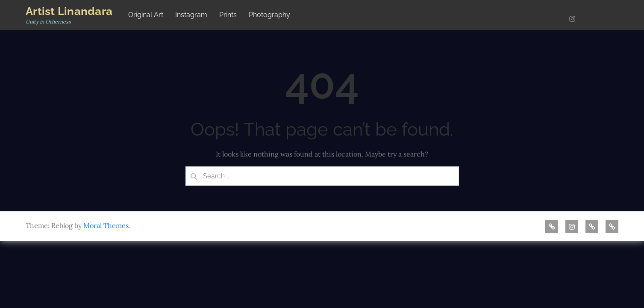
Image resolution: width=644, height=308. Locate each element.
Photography (269, 15)
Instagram (191, 15)
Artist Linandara (69, 11)
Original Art (146, 15)
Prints (228, 15)
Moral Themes (106, 225)
